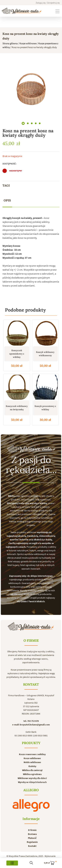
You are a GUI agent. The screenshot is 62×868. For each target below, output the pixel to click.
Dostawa (32, 834)
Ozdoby (32, 766)
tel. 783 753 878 (31, 721)
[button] (23, 123)
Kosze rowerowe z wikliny (32, 754)
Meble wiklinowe (32, 762)
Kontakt (32, 846)
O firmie (32, 830)
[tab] (7, 201)
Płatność (32, 838)
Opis (7, 200)
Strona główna (10, 43)
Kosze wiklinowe (28, 43)
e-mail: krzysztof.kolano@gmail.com (31, 725)
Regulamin (32, 842)
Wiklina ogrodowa (32, 774)
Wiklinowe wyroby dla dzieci (32, 778)
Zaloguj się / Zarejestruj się (48, 3)
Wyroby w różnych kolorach (32, 782)
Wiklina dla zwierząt (32, 770)
